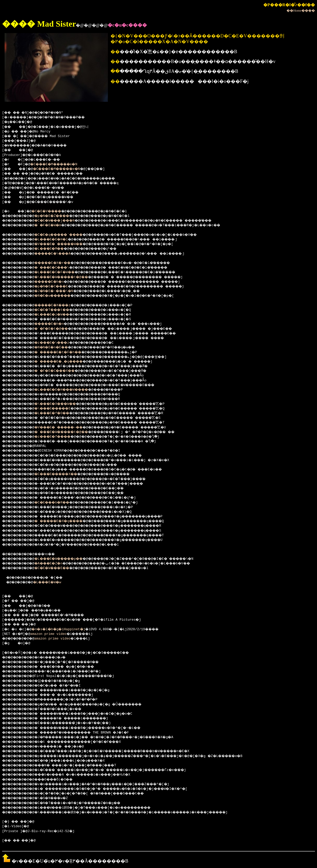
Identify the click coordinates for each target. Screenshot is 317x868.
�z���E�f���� (59, 437)
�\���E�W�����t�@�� (69, 277)
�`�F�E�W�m (53, 225)
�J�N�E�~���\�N (60, 291)
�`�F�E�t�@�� (57, 329)
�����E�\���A (59, 254)
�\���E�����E (59, 409)
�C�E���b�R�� (58, 503)
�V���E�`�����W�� (66, 244)
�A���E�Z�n (54, 564)
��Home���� (301, 10)
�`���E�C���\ (58, 268)
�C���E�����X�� (63, 474)
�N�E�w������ (59, 296)
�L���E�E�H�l (57, 240)
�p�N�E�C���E (57, 287)
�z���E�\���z (58, 343)
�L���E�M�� (55, 249)
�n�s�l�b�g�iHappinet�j (64, 629)
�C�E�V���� (51, 211)
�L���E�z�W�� (58, 315)
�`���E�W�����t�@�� (69, 432)
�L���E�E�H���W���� (69, 390)
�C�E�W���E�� (58, 568)
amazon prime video (50, 634)
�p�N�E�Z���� (58, 216)
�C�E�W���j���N (61, 221)
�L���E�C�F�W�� (61, 272)
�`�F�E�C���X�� (61, 371)
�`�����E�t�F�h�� (65, 352)
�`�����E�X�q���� (66, 521)
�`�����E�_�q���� (66, 362)
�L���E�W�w (53, 582)
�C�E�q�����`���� (66, 235)
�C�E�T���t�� (58, 310)
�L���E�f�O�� (58, 413)
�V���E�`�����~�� (66, 428)
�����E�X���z (59, 305)
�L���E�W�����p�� (66, 559)
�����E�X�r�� (59, 263)
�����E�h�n (55, 282)
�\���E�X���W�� (62, 404)
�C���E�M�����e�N (60, 164)
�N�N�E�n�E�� (57, 348)
